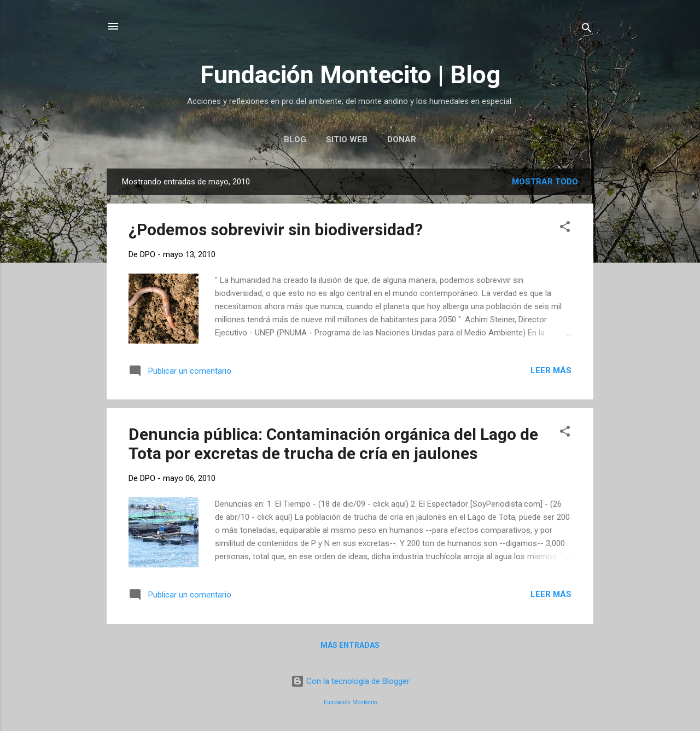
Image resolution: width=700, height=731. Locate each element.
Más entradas (350, 645)
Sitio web (347, 140)
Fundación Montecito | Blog (350, 75)
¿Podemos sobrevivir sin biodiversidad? (276, 230)
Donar (402, 140)
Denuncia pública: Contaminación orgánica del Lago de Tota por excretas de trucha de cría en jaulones (333, 444)
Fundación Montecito (350, 702)
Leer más (551, 370)
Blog (295, 140)
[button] (565, 228)
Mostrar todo (545, 182)
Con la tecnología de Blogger (350, 681)
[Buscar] (587, 30)
